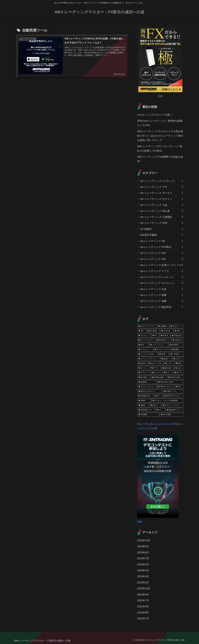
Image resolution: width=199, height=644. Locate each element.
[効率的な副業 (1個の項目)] (159, 377)
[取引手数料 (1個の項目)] (171, 415)
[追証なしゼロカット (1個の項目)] (150, 391)
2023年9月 (143, 546)
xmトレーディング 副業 (162, 295)
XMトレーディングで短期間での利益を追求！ (160, 159)
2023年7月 (143, 558)
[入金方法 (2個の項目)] (177, 340)
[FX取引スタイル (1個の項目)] (165, 387)
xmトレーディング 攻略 (162, 301)
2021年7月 (143, 619)
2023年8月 (143, 553)
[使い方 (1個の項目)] (178, 373)
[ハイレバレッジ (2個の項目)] (159, 345)
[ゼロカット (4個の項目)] (176, 326)
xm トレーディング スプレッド (162, 181)
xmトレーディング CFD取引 (162, 247)
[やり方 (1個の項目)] (178, 359)
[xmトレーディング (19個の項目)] (147, 326)
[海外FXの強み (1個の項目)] (175, 377)
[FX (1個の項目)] (158, 396)
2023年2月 (143, 583)
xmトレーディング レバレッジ (162, 277)
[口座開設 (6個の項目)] (163, 326)
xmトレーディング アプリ (162, 271)
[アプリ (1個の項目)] (156, 368)
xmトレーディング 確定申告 (162, 307)
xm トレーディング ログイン (162, 199)
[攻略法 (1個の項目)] (143, 405)
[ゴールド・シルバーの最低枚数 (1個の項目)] (167, 401)
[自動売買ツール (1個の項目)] (146, 410)
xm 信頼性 (162, 229)
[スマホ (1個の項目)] (169, 363)
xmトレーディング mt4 (162, 253)
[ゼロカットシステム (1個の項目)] (172, 405)
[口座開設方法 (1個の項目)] (146, 396)
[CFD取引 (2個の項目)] (176, 345)
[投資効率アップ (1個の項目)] (174, 410)
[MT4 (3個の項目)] (178, 331)
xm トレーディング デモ (162, 187)
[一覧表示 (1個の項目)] (176, 354)
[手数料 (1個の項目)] (144, 401)
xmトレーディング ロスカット (162, 283)
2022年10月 (144, 588)
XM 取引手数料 (162, 235)
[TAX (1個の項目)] (179, 387)
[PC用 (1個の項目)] (164, 354)
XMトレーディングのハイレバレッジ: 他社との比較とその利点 (160, 149)
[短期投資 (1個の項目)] (147, 382)
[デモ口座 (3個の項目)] (167, 331)
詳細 (160, 96)
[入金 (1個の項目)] (179, 368)
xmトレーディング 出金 (162, 289)
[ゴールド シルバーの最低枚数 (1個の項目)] (168, 350)
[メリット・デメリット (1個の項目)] (149, 359)
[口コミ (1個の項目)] (168, 373)
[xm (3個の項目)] (155, 336)
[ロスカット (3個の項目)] (144, 336)
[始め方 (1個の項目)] (166, 359)
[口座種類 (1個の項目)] (148, 415)
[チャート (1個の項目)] (144, 368)
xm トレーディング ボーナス (162, 193)
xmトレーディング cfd (162, 241)
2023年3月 (143, 576)
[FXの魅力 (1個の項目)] (144, 377)
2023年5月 (143, 565)
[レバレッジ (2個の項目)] (145, 350)
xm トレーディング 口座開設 (162, 217)
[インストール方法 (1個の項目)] (147, 354)
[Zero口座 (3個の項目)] (153, 331)
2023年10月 (144, 540)
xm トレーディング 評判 (162, 223)
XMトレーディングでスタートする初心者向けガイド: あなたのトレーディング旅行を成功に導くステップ (160, 136)
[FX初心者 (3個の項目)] (177, 336)
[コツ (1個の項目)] (160, 410)
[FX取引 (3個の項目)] (165, 336)
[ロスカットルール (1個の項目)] (147, 387)
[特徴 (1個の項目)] (179, 363)
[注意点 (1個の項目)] (142, 363)
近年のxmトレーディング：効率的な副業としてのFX (160, 123)
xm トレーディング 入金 (162, 205)
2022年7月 (143, 601)
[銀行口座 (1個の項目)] (168, 368)
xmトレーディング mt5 (162, 259)
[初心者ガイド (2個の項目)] (164, 340)
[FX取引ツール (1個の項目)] (173, 391)
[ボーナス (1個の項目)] (157, 373)
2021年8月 (143, 613)
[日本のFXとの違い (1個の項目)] (170, 382)
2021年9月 (143, 606)
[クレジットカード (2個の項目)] (146, 340)
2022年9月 (143, 595)
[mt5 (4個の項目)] (142, 331)
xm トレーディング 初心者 (162, 211)
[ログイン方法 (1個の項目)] (156, 363)
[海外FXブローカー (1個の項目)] (173, 396)
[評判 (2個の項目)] (143, 345)
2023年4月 (143, 571)
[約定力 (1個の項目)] (155, 405)
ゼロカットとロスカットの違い (155, 115)
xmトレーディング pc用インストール (162, 265)
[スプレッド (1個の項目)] (144, 373)
